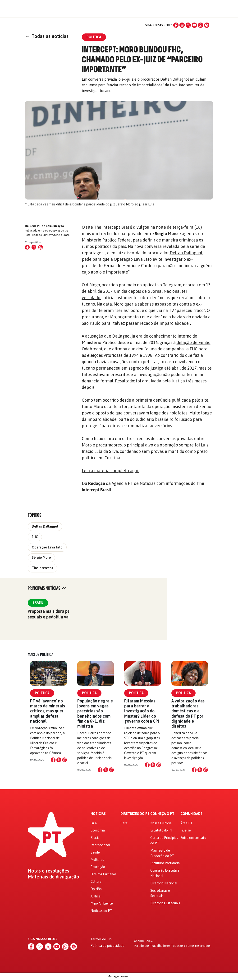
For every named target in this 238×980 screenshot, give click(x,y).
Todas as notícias (47, 36)
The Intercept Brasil (113, 227)
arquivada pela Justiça (163, 381)
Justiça (96, 896)
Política (42, 693)
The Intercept (42, 568)
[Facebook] (176, 25)
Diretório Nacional (164, 883)
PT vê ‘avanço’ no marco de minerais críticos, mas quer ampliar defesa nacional (48, 711)
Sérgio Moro (41, 557)
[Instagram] (182, 25)
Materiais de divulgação (53, 877)
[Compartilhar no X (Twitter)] (34, 247)
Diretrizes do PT (135, 814)
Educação (98, 867)
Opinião (96, 889)
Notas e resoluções (48, 871)
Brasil (38, 603)
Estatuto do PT (162, 830)
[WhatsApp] (201, 25)
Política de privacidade (108, 946)
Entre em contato (193, 838)
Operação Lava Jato (47, 547)
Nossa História (161, 823)
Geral (124, 823)
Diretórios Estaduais (165, 903)
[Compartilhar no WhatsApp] (41, 247)
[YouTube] (194, 25)
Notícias (98, 814)
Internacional (100, 845)
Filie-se (186, 830)
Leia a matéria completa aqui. (110, 471)
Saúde (95, 852)
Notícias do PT (101, 911)
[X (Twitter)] (188, 25)
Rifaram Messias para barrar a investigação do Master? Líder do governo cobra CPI (142, 711)
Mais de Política (41, 655)
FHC (35, 537)
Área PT (186, 823)
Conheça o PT (162, 814)
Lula (94, 823)
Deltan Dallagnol (186, 253)
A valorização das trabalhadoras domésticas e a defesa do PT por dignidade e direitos (188, 713)
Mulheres (97, 860)
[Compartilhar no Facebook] (27, 247)
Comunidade (191, 814)
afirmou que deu (128, 349)
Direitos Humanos (103, 874)
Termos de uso (101, 939)
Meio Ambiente (102, 903)
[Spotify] (207, 25)
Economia (98, 830)
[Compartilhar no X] (59, 760)
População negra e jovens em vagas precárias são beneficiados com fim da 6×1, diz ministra (95, 713)
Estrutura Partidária (165, 863)
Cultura (96, 882)
